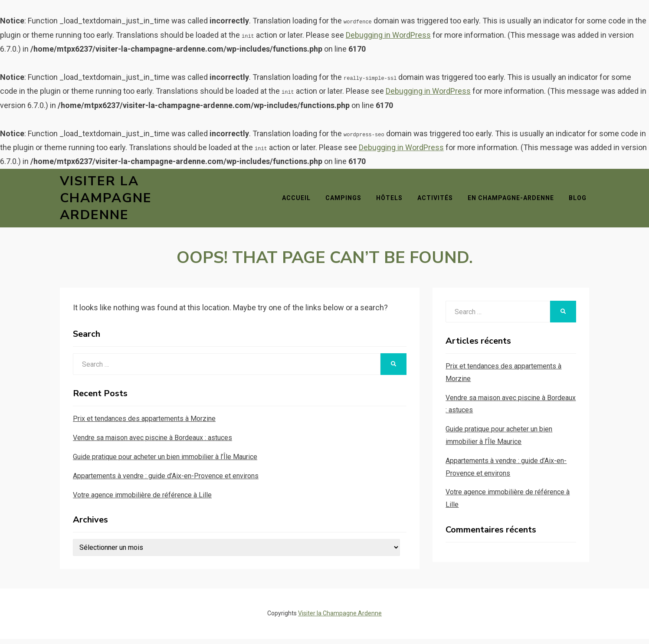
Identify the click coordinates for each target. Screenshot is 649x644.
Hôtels (392, 200)
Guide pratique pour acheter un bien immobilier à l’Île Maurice (165, 462)
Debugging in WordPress (388, 35)
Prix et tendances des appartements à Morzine (144, 424)
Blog (580, 200)
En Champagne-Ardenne (513, 200)
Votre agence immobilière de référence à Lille (142, 500)
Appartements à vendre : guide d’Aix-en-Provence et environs (166, 481)
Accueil (299, 200)
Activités (438, 200)
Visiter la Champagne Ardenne (106, 201)
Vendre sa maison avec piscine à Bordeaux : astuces (152, 443)
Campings (346, 200)
